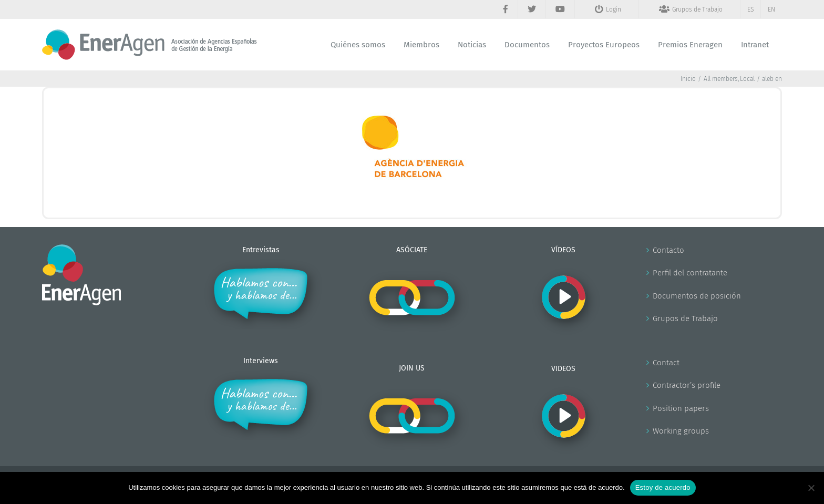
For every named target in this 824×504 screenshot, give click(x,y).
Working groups (681, 431)
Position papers (681, 408)
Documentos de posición (697, 296)
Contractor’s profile (687, 385)
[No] (811, 488)
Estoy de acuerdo (663, 487)
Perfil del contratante (690, 273)
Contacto (668, 250)
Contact (666, 363)
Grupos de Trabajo (685, 318)
